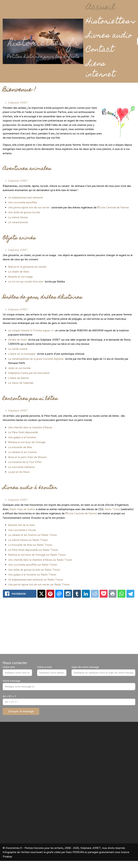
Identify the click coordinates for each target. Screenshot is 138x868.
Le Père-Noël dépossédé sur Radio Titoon (33, 550)
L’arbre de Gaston (18, 378)
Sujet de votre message (86, 667)
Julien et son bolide (19, 368)
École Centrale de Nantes (114, 207)
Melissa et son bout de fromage (27, 442)
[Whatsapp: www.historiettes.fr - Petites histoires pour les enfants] (121, 594)
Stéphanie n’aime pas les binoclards (29, 373)
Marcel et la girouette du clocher (27, 267)
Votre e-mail (45, 667)
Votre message (12, 681)
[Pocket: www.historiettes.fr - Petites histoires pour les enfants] (104, 594)
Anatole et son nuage (20, 277)
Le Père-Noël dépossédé (23, 432)
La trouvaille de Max (20, 447)
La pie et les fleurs (19, 472)
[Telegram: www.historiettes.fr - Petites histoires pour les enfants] (130, 594)
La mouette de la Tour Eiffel (25, 462)
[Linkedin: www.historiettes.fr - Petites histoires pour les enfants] (86, 594)
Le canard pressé (18, 222)
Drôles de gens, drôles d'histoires (42, 298)
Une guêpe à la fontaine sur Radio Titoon (32, 575)
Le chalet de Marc (19, 272)
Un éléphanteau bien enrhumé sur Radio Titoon (36, 580)
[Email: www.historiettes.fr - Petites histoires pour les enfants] (59, 594)
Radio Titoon (112, 509)
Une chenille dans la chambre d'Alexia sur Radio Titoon (40, 560)
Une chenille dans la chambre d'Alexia (30, 427)
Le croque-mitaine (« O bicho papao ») (31, 330)
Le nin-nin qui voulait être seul (26, 282)
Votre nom (10, 667)
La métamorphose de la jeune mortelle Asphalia (36, 359)
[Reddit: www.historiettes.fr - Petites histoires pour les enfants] (95, 594)
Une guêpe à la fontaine (22, 437)
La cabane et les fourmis (22, 452)
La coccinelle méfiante (21, 467)
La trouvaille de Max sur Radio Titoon (30, 545)
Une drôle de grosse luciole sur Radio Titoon (34, 570)
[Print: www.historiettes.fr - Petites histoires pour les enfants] (113, 594)
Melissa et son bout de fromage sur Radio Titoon (37, 555)
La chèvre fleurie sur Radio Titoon (28, 540)
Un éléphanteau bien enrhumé (25, 198)
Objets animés (19, 238)
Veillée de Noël (17, 340)
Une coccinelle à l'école (22, 530)
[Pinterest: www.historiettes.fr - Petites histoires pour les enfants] (50, 594)
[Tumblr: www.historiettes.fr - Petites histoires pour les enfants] (77, 594)
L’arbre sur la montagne (22, 354)
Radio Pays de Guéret (22, 509)
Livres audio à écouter (30, 488)
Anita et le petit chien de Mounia (27, 457)
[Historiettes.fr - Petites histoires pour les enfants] (43, 41)
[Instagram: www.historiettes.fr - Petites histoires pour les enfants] (68, 594)
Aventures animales (27, 169)
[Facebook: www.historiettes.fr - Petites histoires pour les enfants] (20, 594)
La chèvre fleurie (18, 217)
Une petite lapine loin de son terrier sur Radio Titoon (39, 584)
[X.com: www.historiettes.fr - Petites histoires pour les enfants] (41, 594)
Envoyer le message (21, 711)
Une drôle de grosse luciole (24, 212)
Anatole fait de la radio (21, 525)
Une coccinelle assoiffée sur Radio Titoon (33, 565)
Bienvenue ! (19, 90)
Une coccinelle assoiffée (22, 202)
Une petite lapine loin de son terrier (29, 207)
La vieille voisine (18, 349)
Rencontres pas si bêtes (30, 399)
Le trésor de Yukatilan (21, 383)
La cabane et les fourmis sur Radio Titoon (32, 535)
